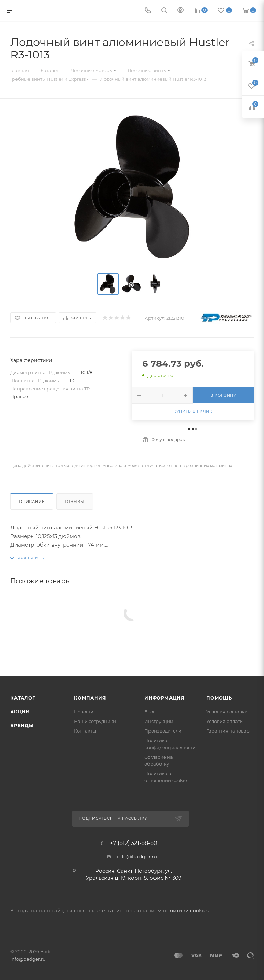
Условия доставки (227, 712)
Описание (32, 502)
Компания (90, 698)
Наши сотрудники (95, 721)
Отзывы (75, 502)
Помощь (219, 698)
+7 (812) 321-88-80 (134, 843)
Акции (20, 712)
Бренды (22, 725)
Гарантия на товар (228, 731)
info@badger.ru (137, 856)
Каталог (23, 698)
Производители (163, 731)
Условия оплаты (225, 721)
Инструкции (159, 721)
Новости (84, 712)
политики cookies (186, 910)
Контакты (85, 731)
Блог (150, 712)
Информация (164, 698)
